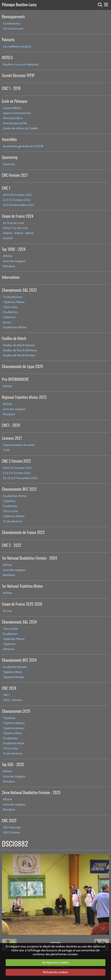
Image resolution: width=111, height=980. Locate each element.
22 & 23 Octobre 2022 (17, 200)
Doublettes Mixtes (15, 327)
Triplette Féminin (14, 677)
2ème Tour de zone (15, 228)
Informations (11, 277)
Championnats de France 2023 (23, 532)
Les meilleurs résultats (17, 47)
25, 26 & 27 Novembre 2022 (20, 478)
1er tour (8, 611)
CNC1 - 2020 (11, 425)
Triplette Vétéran (14, 723)
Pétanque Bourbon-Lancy (19, 5)
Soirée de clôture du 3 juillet (21, 128)
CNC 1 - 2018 (11, 88)
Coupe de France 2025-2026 (22, 604)
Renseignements (13, 17)
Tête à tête (10, 307)
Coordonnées (12, 24)
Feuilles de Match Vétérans (20, 350)
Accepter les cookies (56, 962)
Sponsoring (10, 157)
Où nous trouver (13, 29)
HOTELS (7, 57)
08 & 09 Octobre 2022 (17, 195)
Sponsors (9, 164)
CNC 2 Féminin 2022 (16, 461)
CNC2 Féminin (12, 833)
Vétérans (9, 649)
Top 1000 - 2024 (14, 249)
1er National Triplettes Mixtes (22, 586)
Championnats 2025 (16, 711)
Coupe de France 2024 (18, 216)
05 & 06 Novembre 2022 (19, 205)
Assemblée (9, 139)
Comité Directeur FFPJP (18, 75)
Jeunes (7, 322)
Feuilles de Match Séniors (19, 345)
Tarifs (6, 450)
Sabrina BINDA (12, 108)
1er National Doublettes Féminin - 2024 (29, 558)
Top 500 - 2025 (13, 764)
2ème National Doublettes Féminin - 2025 (31, 792)
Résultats (9, 266)
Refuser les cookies (56, 972)
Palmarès (8, 40)
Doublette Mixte (14, 743)
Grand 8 (8, 238)
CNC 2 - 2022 (12, 545)
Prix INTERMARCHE (15, 379)
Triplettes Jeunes (14, 728)
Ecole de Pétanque (15, 101)
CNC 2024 (9, 688)
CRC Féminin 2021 (15, 175)
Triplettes (9, 317)
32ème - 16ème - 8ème (18, 233)
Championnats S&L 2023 (19, 290)
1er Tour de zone (13, 223)
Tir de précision (13, 297)
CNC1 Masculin (12, 828)
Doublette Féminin (15, 667)
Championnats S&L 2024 (19, 622)
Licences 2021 (12, 438)
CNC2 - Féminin (12, 700)
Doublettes (10, 312)
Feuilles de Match (14, 338)
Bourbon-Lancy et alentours (21, 64)
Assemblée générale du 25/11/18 (23, 146)
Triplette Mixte (12, 672)
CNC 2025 (9, 820)
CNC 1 (6, 188)
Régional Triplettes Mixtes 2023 (24, 397)
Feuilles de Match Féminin (19, 355)
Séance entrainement (17, 113)
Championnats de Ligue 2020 (22, 366)
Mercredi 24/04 (13, 118)
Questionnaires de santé (19, 445)
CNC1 (6, 695)
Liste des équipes (14, 261)
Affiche (8, 256)
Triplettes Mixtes (14, 302)
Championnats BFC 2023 (19, 489)
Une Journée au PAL (15, 123)
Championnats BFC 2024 (19, 660)
